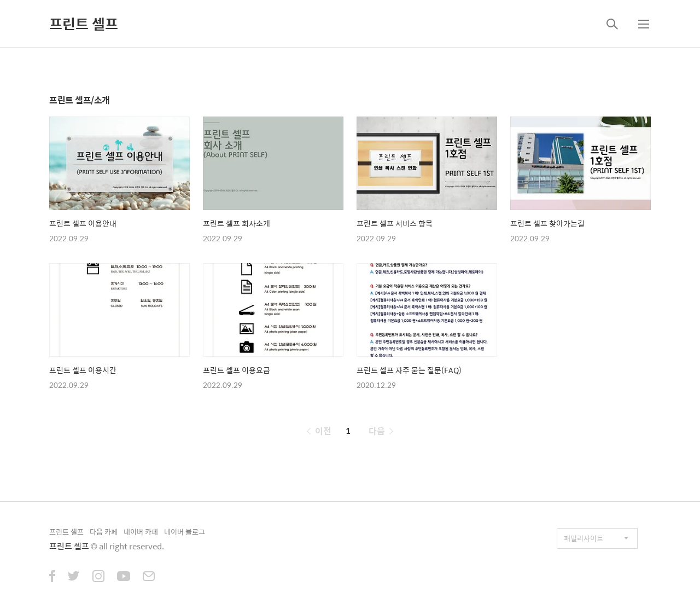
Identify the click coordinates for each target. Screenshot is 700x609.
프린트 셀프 (84, 24)
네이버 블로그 (185, 532)
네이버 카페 (141, 532)
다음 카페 (104, 532)
